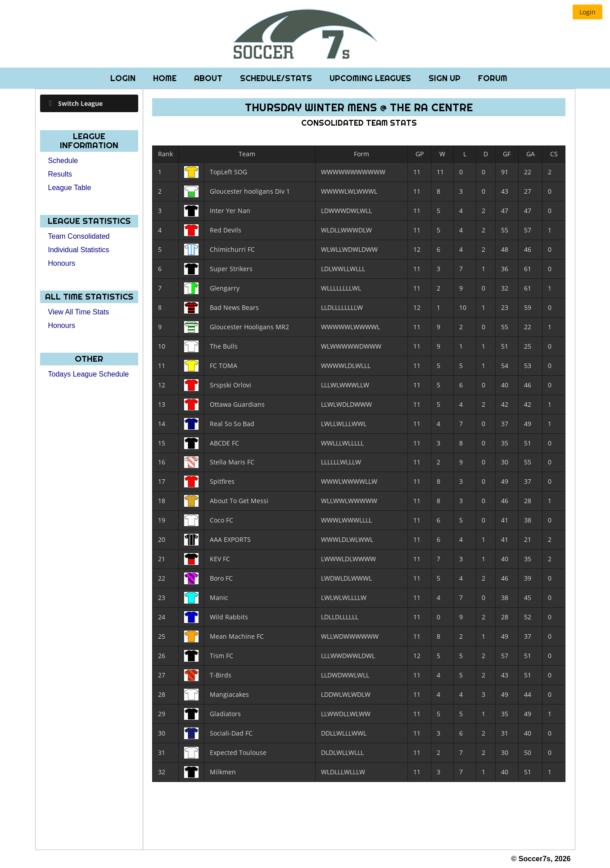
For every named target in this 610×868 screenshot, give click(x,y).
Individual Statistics (79, 250)
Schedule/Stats (277, 78)
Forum (493, 78)
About (209, 78)
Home (166, 78)
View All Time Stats (79, 312)
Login (124, 78)
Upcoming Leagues (371, 78)
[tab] (89, 103)
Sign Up (446, 78)
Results (60, 174)
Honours (62, 263)
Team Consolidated (79, 236)
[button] (587, 12)
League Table (70, 188)
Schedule (63, 161)
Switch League (80, 103)
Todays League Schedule (89, 374)
